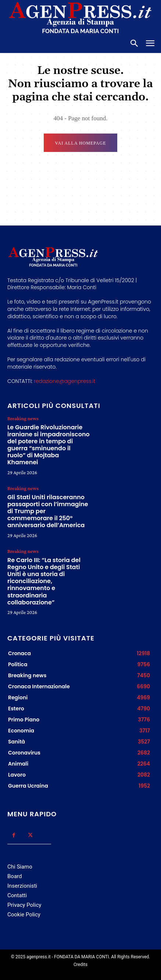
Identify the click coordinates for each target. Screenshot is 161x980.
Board (15, 876)
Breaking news (23, 418)
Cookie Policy (24, 915)
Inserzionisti (22, 886)
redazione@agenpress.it (65, 381)
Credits (80, 965)
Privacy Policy (24, 905)
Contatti (17, 895)
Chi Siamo (20, 867)
